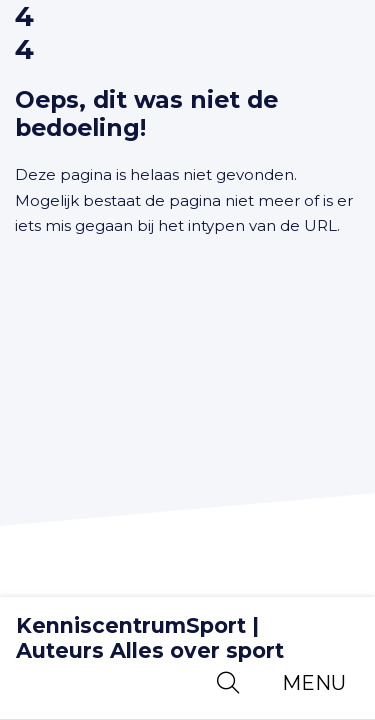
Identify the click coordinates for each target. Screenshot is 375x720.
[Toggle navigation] (314, 683)
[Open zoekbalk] (228, 683)
